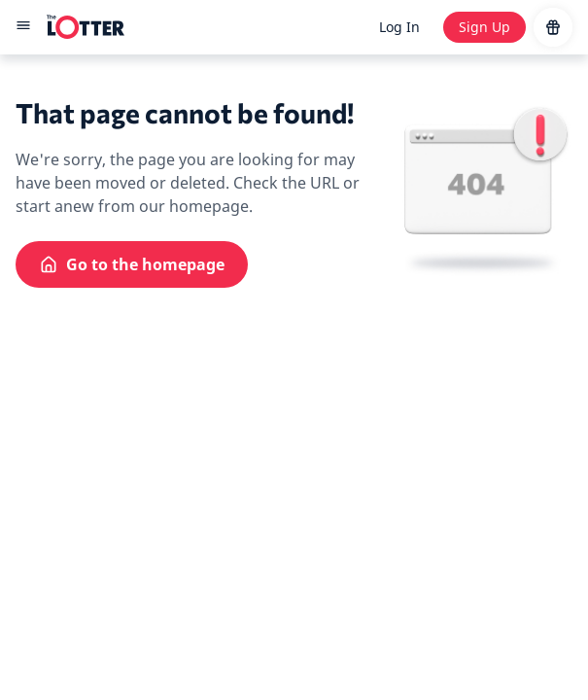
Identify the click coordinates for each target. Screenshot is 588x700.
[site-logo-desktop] (86, 27)
